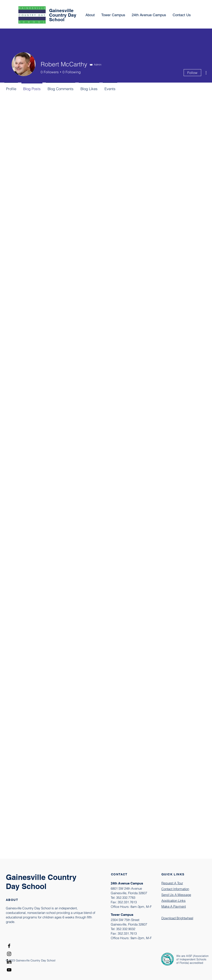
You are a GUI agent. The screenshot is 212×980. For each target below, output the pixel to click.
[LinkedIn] (9, 962)
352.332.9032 (126, 929)
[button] (149, 15)
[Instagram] (9, 954)
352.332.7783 (126, 898)
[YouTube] (9, 970)
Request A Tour (172, 883)
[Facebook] (9, 946)
